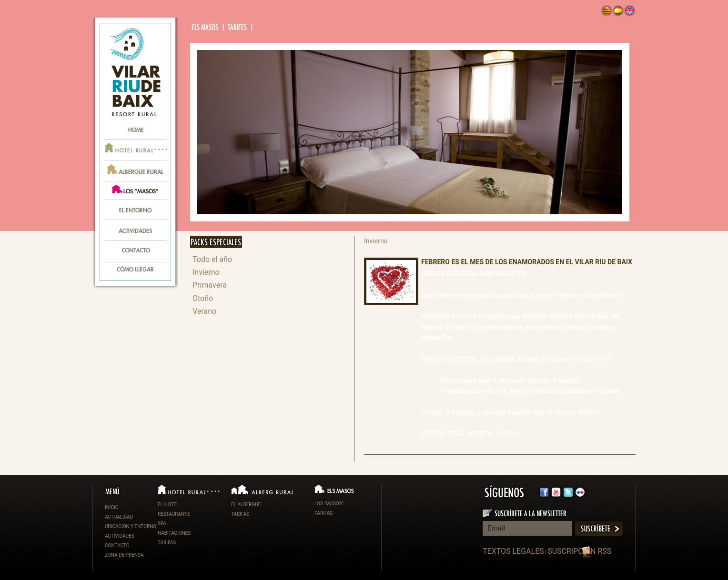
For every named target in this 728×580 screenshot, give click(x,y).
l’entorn (135, 210)
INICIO (112, 507)
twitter (556, 492)
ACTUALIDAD (119, 517)
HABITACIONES (174, 533)
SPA (162, 524)
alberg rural (135, 171)
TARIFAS (167, 543)
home (135, 129)
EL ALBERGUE (246, 505)
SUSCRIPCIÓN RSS (579, 551)
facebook (544, 492)
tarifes (238, 28)
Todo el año (212, 259)
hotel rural (135, 150)
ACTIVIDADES (120, 536)
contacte (135, 252)
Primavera (210, 285)
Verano (204, 311)
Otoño (203, 298)
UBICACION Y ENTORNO (131, 526)
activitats (135, 231)
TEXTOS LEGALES (513, 551)
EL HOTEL (168, 505)
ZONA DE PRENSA (124, 555)
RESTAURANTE (174, 514)
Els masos (206, 28)
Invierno (206, 272)
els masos (135, 191)
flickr (568, 492)
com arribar (135, 271)
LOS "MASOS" (329, 504)
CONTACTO (117, 545)
